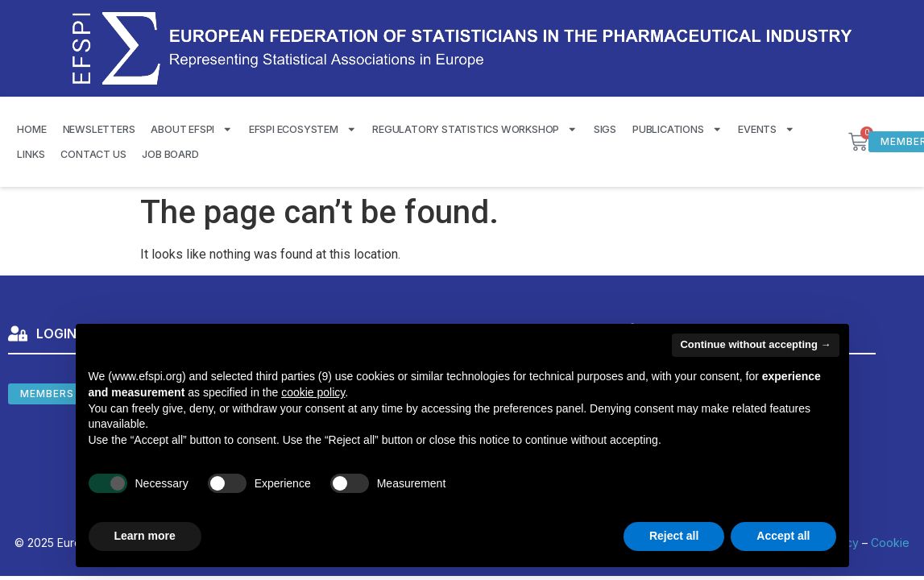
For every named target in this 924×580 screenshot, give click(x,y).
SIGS (605, 129)
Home (31, 129)
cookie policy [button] (313, 392)
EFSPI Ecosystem (303, 129)
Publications (677, 129)
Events (766, 129)
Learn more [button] (145, 536)
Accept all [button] (783, 536)
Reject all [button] (674, 536)
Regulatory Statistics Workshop (475, 129)
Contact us (93, 154)
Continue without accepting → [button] (755, 344)
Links (31, 154)
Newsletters (99, 129)
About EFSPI (191, 129)
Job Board (170, 154)
